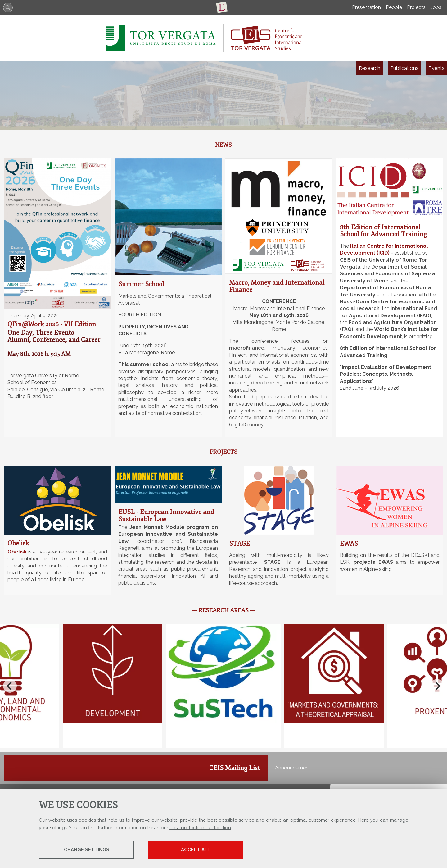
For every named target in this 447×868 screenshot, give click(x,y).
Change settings (88, 850)
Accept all (200, 850)
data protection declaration (200, 828)
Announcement (293, 768)
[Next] (437, 686)
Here (363, 820)
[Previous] (10, 686)
